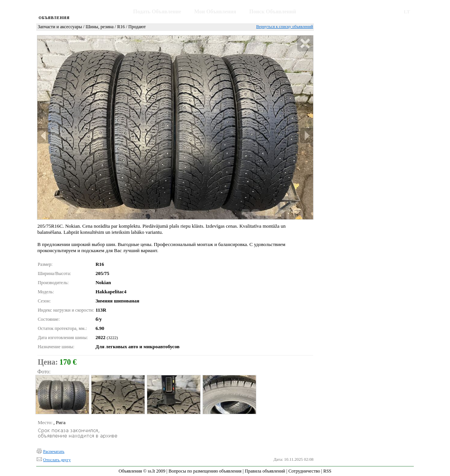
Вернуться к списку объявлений (285, 26)
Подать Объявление (157, 12)
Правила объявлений (265, 471)
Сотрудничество (304, 471)
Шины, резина (99, 27)
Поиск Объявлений (273, 12)
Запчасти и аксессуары (60, 27)
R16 (121, 27)
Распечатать (54, 451)
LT (407, 12)
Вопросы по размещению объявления (205, 471)
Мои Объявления (215, 12)
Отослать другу (57, 460)
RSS (327, 471)
